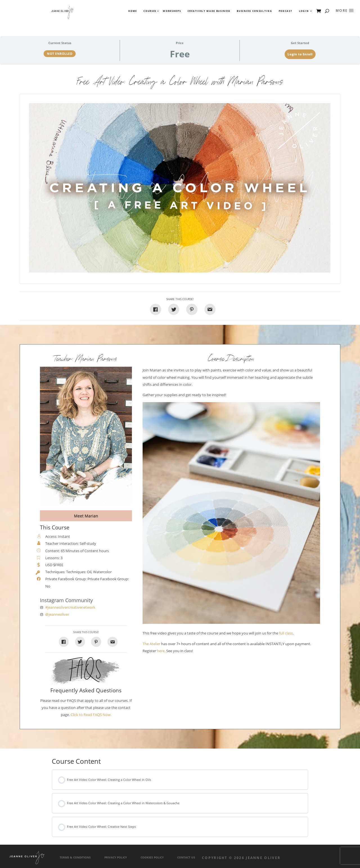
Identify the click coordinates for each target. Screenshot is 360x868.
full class (286, 633)
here (161, 651)
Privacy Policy (116, 857)
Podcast (286, 11)
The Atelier (151, 644)
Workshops (172, 11)
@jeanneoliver (57, 614)
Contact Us (186, 857)
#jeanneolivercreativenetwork (70, 607)
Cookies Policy (152, 857)
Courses (150, 11)
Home (133, 11)
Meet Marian (86, 516)
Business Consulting (254, 11)
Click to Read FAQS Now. (91, 715)
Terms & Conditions (75, 857)
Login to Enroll (300, 54)
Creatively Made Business (209, 11)
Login (304, 11)
